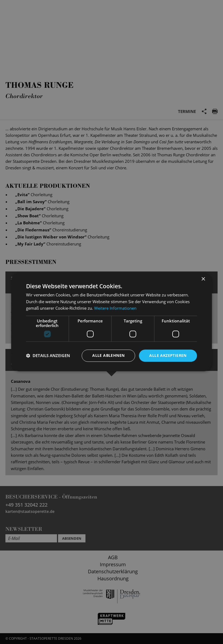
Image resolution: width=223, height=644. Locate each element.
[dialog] (111, 322)
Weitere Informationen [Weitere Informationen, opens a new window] (115, 308)
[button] (48, 356)
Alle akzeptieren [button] (168, 355)
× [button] (203, 279)
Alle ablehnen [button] (108, 355)
